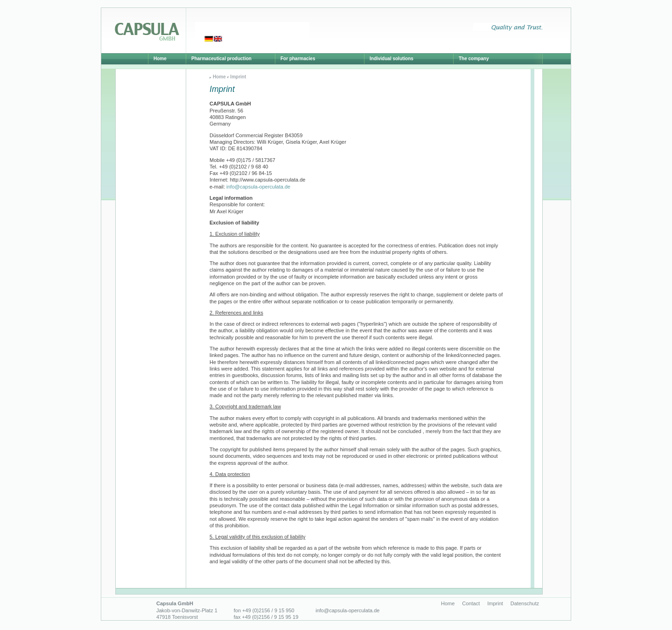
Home (219, 77)
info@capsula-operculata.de (258, 187)
